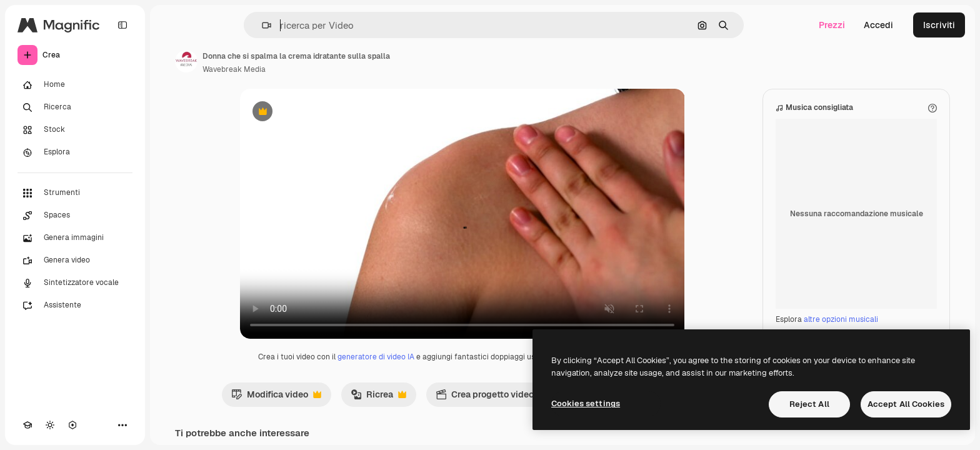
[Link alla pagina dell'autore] (186, 61)
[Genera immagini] (75, 238)
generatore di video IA (376, 357)
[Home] (75, 85)
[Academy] (27, 425)
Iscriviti (939, 25)
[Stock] (75, 130)
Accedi (878, 25)
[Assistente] (75, 306)
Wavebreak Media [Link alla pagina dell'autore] (234, 69)
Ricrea (378, 397)
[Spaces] (75, 216)
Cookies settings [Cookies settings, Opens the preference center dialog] (586, 403)
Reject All (809, 404)
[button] (262, 25)
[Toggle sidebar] (122, 25)
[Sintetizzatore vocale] (75, 283)
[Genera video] (75, 261)
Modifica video (276, 397)
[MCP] (72, 425)
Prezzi (832, 25)
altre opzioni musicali (841, 319)
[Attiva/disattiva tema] (50, 425)
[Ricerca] (75, 107)
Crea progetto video (491, 397)
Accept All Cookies (906, 404)
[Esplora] (75, 152)
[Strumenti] (75, 193)
